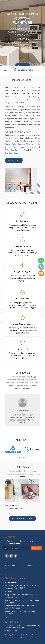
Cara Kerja (21, 635)
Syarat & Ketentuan (17, 638)
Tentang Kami (10, 635)
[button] (20, 457)
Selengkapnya (14, 160)
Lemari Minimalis (27, 147)
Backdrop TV (12, 150)
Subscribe (36, 548)
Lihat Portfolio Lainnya (23, 518)
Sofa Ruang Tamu (12, 153)
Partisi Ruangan (18, 144)
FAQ (6, 638)
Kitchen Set (10, 147)
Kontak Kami (31, 635)
